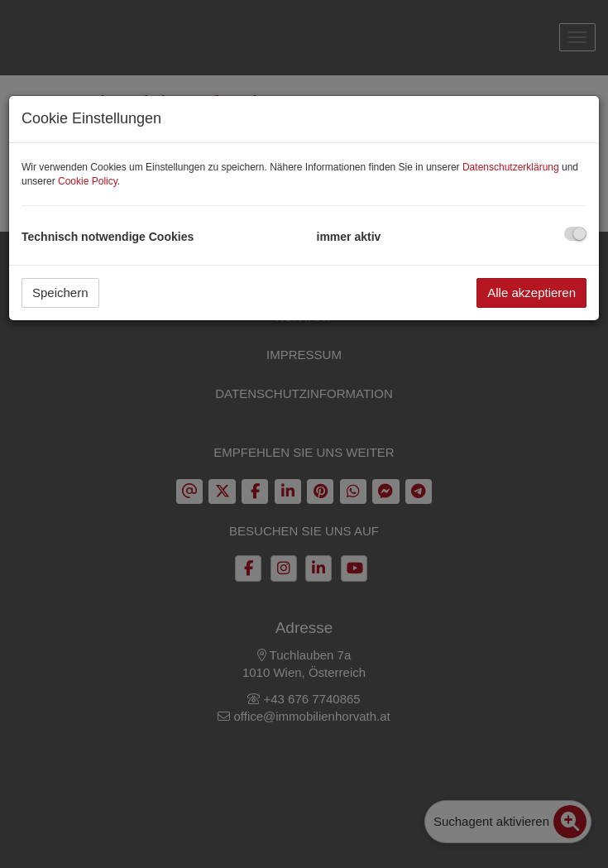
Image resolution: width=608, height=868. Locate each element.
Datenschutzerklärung (511, 167)
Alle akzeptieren (531, 293)
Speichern (60, 293)
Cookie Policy (88, 181)
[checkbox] (575, 234)
